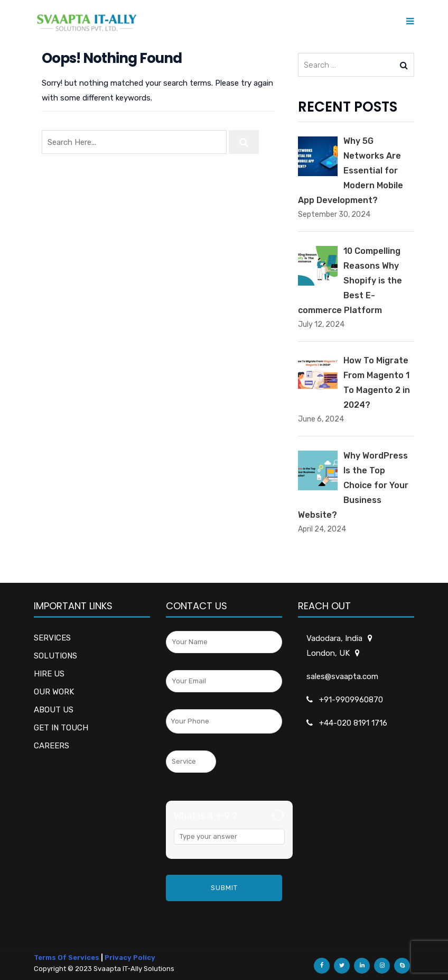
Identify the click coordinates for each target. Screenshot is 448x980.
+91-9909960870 (351, 700)
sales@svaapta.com (342, 676)
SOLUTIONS (55, 656)
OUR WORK (54, 692)
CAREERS (52, 746)
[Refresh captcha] (278, 815)
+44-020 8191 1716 (353, 723)
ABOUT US (54, 710)
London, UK (329, 653)
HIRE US (49, 674)
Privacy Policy (130, 958)
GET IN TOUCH (61, 728)
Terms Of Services (67, 958)
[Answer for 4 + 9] (229, 837)
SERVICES (52, 638)
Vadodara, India (335, 638)
